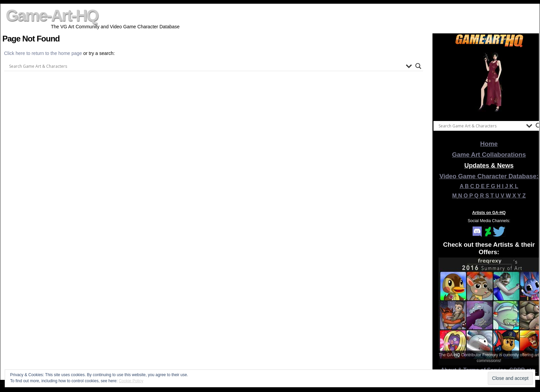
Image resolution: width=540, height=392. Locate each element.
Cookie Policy (131, 381)
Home (489, 144)
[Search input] (206, 66)
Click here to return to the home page (44, 53)
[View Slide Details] (489, 83)
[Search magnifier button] (418, 66)
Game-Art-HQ (52, 15)
